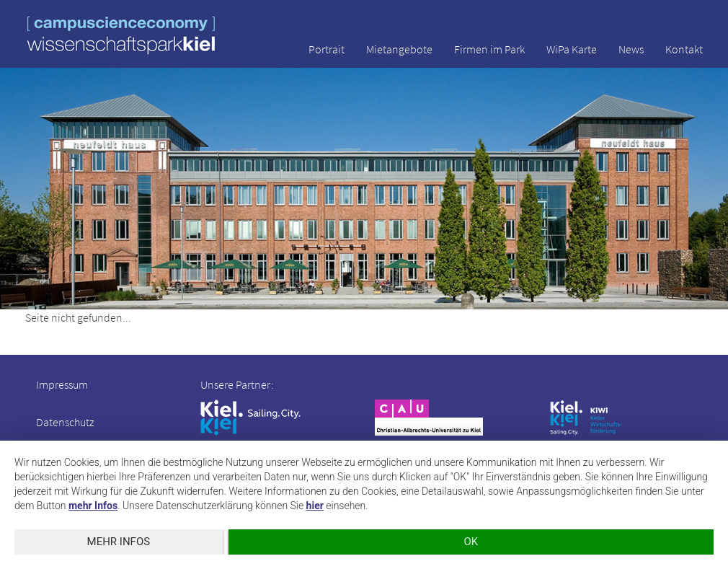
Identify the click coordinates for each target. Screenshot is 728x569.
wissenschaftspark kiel (121, 35)
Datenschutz (65, 422)
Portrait (327, 49)
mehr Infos (93, 506)
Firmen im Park (489, 49)
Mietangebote (399, 49)
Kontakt (684, 49)
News (631, 49)
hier (315, 506)
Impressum (62, 384)
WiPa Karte (572, 49)
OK (471, 542)
